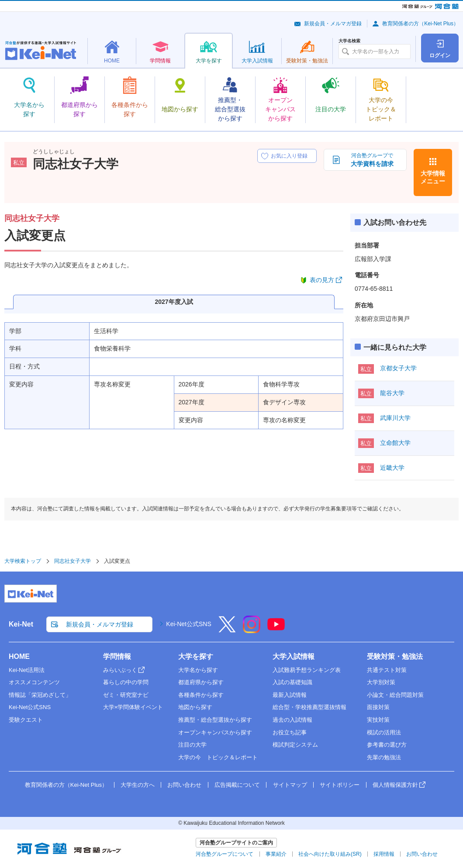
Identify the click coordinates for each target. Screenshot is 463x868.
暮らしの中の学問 (126, 682)
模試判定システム (295, 745)
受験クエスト (26, 720)
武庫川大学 (395, 418)
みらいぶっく (120, 670)
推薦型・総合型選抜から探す (215, 720)
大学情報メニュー (433, 177)
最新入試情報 (290, 695)
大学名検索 (349, 41)
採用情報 (384, 854)
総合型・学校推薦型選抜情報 (309, 707)
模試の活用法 (384, 732)
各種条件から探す (201, 695)
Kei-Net (21, 624)
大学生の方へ (138, 785)
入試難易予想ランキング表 (307, 670)
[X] (227, 630)
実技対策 (378, 720)
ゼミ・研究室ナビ (126, 695)
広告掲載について (237, 785)
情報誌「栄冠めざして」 (40, 695)
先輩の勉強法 (384, 757)
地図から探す (195, 707)
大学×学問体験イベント (133, 707)
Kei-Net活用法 (27, 670)
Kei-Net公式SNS (188, 624)
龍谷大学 (392, 393)
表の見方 (322, 280)
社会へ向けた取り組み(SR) (330, 854)
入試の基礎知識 (292, 682)
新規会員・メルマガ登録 (333, 24)
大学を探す (196, 656)
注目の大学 (192, 745)
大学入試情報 (294, 656)
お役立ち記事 (290, 732)
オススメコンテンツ (34, 682)
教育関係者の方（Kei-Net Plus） (420, 24)
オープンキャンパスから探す (215, 732)
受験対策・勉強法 (395, 656)
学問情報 (117, 656)
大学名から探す (198, 670)
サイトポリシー (340, 785)
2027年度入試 (174, 302)
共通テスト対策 (387, 670)
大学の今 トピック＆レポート (218, 757)
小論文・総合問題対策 (395, 695)
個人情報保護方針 (395, 785)
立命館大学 (395, 443)
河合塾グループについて (225, 854)
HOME (19, 656)
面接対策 (378, 707)
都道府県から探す (201, 682)
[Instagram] (252, 630)
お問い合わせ (184, 785)
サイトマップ (290, 785)
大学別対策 (381, 682)
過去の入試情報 (292, 720)
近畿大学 (392, 468)
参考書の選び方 (387, 745)
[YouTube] (276, 630)
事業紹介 (276, 854)
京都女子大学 (398, 368)
